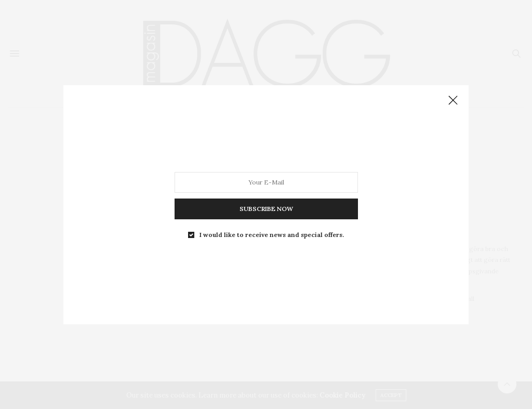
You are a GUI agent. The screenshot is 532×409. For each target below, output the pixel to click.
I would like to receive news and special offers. (272, 234)
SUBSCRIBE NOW (266, 208)
